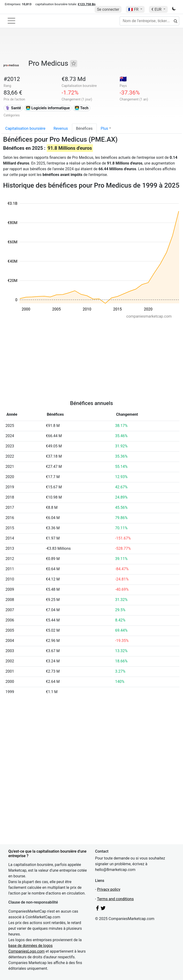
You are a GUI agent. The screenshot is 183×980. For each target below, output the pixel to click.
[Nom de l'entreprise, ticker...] (149, 21)
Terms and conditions (115, 899)
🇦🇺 (123, 79)
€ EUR (157, 9)
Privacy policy (109, 889)
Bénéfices (84, 128)
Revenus (61, 128)
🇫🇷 (134, 9)
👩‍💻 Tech (82, 108)
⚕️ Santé (13, 108)
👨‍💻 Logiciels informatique (48, 108)
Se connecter (108, 9)
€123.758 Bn (87, 4)
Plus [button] (104, 128)
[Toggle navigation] (11, 21)
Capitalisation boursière (25, 128)
